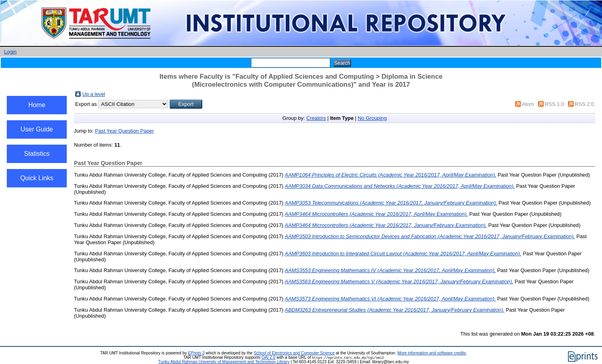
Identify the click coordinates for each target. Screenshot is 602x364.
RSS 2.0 (584, 104)
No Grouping (372, 118)
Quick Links (37, 178)
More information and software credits (432, 353)
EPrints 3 (196, 353)
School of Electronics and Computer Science (294, 353)
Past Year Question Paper (125, 131)
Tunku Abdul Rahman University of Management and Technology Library (224, 362)
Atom (528, 104)
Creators (316, 118)
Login (10, 52)
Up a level (94, 94)
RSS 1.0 (554, 104)
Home (37, 105)
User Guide (37, 129)
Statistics (37, 154)
